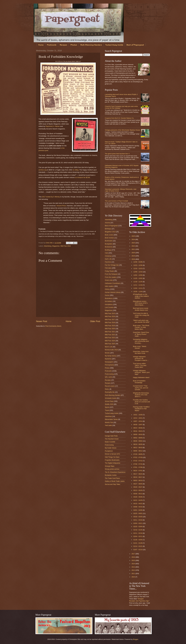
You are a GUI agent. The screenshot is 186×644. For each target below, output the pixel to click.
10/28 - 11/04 (138, 292)
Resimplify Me (110, 392)
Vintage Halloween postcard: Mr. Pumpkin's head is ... (141, 358)
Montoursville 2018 (111, 350)
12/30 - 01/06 (138, 262)
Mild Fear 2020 (110, 329)
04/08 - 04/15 (138, 507)
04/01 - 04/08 (138, 510)
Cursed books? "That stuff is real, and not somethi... (141, 388)
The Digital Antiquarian (113, 463)
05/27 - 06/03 (138, 484)
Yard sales (108, 425)
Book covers (109, 235)
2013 (133, 567)
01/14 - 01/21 (138, 546)
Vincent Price (61, 206)
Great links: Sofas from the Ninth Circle (141, 352)
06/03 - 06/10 (138, 480)
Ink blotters (109, 301)
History (107, 289)
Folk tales (108, 268)
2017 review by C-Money (51, 197)
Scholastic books (111, 398)
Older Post (95, 321)
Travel (107, 410)
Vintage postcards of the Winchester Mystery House (122, 130)
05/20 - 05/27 (138, 487)
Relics (107, 389)
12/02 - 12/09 (138, 275)
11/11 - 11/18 (138, 285)
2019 (133, 256)
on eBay (76, 170)
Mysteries (108, 359)
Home (41, 45)
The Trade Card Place (112, 478)
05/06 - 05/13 (138, 494)
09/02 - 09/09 (138, 438)
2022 (133, 246)
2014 (133, 564)
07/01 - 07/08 (138, 467)
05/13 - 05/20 (138, 490)
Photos (74, 45)
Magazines (56, 246)
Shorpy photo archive (112, 469)
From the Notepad (111, 274)
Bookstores (109, 247)
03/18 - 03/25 (138, 517)
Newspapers (109, 362)
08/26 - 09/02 (138, 441)
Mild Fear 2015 (110, 313)
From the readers (111, 277)
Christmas (108, 256)
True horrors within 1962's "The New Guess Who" (140, 365)
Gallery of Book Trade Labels (115, 481)
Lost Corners (109, 307)
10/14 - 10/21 (138, 418)
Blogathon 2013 (110, 232)
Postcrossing (109, 374)
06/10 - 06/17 (138, 477)
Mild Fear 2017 (110, 320)
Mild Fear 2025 (110, 344)
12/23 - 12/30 (138, 265)
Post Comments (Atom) (53, 326)
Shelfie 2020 (109, 404)
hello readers (109, 286)
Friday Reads (109, 271)
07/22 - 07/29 (138, 457)
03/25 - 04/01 (138, 513)
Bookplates (109, 244)
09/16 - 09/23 (138, 431)
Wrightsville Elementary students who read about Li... (141, 395)
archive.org (43, 170)
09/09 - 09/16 (138, 434)
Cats (106, 253)
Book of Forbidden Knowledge (139, 382)
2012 (133, 570)
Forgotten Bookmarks (112, 460)
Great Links (109, 280)
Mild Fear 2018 (66, 246)
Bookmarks (109, 241)
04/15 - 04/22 (138, 504)
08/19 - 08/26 (138, 444)
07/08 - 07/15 (138, 464)
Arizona (107, 223)
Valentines (108, 416)
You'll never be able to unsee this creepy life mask (141, 315)
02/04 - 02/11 (138, 536)
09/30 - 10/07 (138, 425)
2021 (133, 249)
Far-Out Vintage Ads (112, 265)
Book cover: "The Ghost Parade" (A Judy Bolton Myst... (141, 327)
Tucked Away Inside (114, 45)
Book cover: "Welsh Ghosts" (140, 347)
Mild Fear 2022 (110, 335)
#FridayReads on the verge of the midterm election (141, 296)
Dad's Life (108, 259)
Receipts (108, 380)
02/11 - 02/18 (138, 533)
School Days (109, 401)
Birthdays (108, 229)
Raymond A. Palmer (53, 126)
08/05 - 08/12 (138, 451)
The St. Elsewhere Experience (115, 472)
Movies (107, 353)
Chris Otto (49, 243)
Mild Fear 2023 (110, 338)
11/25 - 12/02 (138, 278)
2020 (133, 253)
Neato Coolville (110, 442)
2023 (133, 243)
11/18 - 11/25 (138, 282)
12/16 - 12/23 (138, 268)
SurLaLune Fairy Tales (113, 484)
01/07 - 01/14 (138, 550)
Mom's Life (109, 347)
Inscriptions (109, 304)
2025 (133, 236)
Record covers (110, 386)
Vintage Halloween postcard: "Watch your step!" (141, 372)
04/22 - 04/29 (138, 500)
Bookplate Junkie (111, 475)
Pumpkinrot (109, 451)
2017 (133, 554)
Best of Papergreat (135, 45)
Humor (107, 295)
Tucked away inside (112, 413)
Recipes (63, 45)
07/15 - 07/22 (138, 461)
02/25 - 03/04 (138, 527)
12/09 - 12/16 (138, 272)
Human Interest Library (113, 292)
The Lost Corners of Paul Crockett (116, 201)
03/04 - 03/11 (138, 523)
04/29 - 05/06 (138, 497)
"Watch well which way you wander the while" (141, 321)
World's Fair (109, 422)
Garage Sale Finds (111, 436)
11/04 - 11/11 (138, 288)
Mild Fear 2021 (110, 332)
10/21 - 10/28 (138, 415)
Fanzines (108, 262)
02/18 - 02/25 (138, 530)
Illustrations (109, 298)
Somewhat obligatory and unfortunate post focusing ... (141, 341)
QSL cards (108, 377)
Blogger (136, 639)
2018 (133, 259)
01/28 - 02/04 (138, 540)
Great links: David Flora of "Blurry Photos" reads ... (141, 334)
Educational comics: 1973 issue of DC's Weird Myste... (140, 303)
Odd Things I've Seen (112, 457)
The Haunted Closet (112, 439)
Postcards (52, 45)
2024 (133, 239)
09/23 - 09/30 (138, 428)
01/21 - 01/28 (138, 543)
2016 (133, 557)
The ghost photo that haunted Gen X (117, 154)
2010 (133, 577)
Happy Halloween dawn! (141, 377)
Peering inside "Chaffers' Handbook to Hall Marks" (141, 409)
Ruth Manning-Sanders (91, 45)
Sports (107, 407)
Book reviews (109, 238)
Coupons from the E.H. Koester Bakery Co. (119, 118)
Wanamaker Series (111, 419)
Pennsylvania (109, 365)
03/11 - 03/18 (138, 520)
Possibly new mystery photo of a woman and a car (141, 402)
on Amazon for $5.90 (83, 177)
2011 (133, 574)
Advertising (48, 246)
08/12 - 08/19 (138, 448)
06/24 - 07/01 (138, 471)
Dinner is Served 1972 (112, 454)
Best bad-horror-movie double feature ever (141, 309)
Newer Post (42, 321)
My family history (111, 356)
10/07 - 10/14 (138, 421)
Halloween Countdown (113, 283)
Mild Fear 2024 (110, 341)
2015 (133, 560)
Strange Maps (110, 466)
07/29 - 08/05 (138, 454)
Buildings (108, 250)
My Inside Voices (111, 448)
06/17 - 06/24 (138, 474)
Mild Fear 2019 (110, 326)
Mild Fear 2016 (110, 316)
